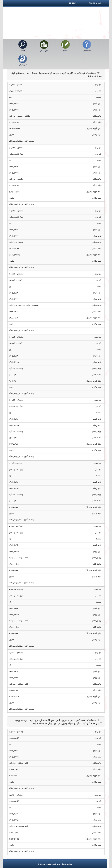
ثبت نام (73, 3)
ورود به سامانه (99, 3)
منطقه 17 (59, 722)
